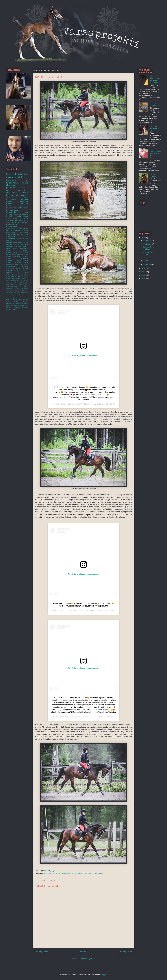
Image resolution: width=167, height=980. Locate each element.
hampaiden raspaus (17, 281)
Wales (8, 277)
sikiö (17, 220)
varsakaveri (17, 307)
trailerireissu (19, 305)
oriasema (10, 198)
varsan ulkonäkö (22, 268)
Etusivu (83, 952)
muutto (19, 238)
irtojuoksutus (19, 234)
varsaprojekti (14, 177)
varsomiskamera (20, 246)
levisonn (9, 258)
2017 (144, 272)
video (17, 270)
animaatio (18, 277)
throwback (25, 303)
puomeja (16, 297)
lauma (16, 291)
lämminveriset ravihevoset (20, 293)
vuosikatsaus (11, 274)
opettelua (18, 295)
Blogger (103, 975)
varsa (9, 190)
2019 (144, 238)
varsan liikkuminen (22, 244)
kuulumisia (22, 174)
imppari (9, 256)
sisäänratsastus (12, 242)
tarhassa (20, 242)
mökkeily (9, 262)
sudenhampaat (24, 299)
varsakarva (10, 307)
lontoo (8, 293)
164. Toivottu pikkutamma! (149, 254)
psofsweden (10, 264)
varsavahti (10, 246)
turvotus (26, 305)
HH (68, 975)
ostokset (24, 195)
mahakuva (10, 260)
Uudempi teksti (42, 952)
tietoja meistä (10, 305)
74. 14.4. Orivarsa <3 (154, 105)
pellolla (80, 873)
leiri (23, 291)
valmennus (10, 244)
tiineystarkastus (12, 210)
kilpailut (26, 287)
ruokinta (25, 240)
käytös (26, 236)
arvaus (8, 278)
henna (26, 281)
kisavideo (9, 289)
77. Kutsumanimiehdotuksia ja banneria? (155, 152)
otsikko (26, 295)
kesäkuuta (148, 244)
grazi (26, 180)
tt (28, 242)
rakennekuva (12, 183)
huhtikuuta (148, 261)
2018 (144, 268)
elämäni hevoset (21, 278)
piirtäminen (10, 297)
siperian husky (12, 299)
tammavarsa (10, 266)
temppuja (25, 266)
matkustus (9, 295)
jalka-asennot (24, 283)
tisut (25, 242)
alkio (21, 220)
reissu (21, 297)
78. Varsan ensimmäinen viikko (155, 128)
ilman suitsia (24, 254)
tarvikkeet (18, 303)
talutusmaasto (23, 208)
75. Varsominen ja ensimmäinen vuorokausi (155, 80)
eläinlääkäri (24, 204)
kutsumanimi (24, 289)
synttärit (16, 301)
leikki (20, 291)
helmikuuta (148, 264)
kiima (14, 222)
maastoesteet (11, 238)
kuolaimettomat (11, 224)
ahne (13, 277)
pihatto (26, 262)
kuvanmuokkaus (12, 226)
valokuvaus (11, 193)
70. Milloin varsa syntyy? (155, 175)
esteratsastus (49, 873)
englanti (26, 250)
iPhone (8, 283)
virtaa (8, 309)
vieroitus (25, 270)
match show (23, 260)
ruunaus (26, 297)
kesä (27, 285)
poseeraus (11, 188)
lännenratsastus (12, 228)
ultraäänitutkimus (13, 212)
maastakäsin (24, 258)
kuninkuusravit (23, 222)
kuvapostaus (22, 190)
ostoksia (25, 198)
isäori (15, 283)
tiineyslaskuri (12, 185)
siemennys (10, 220)
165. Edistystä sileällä (148, 248)
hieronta (25, 220)
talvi (27, 264)
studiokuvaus (15, 230)
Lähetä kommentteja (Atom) (86, 959)
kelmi (20, 285)
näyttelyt (9, 240)
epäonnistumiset (12, 252)
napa (20, 228)
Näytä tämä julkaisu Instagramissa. (84, 355)
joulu (8, 222)
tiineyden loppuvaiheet (17, 194)
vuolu (26, 272)
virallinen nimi (13, 272)
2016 (144, 275)
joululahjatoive (11, 285)
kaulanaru (17, 214)
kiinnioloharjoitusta (12, 287)
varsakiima (25, 307)
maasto (74, 873)
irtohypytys (10, 234)
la (13, 291)
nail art (26, 238)
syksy (8, 301)
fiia (27, 278)
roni (8, 230)
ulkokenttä (99, 873)
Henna (62, 404)
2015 (144, 278)
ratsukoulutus (89, 873)
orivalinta (18, 262)
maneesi (17, 218)
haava (8, 281)
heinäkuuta (148, 241)
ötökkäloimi (13, 309)
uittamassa (10, 268)
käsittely (9, 291)
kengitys (25, 214)
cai (12, 278)
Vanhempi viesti (125, 952)
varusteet (9, 270)
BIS (22, 274)
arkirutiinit (25, 277)
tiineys (25, 183)
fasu (57, 873)
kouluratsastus (65, 873)
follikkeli (9, 206)
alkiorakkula (24, 248)
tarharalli (10, 204)
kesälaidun (10, 216)
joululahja (17, 256)
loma (27, 291)
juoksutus (25, 256)
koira (16, 289)
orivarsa (25, 218)
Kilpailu (26, 274)
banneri (9, 250)
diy (14, 278)
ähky (18, 274)
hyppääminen (14, 254)
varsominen (24, 232)
